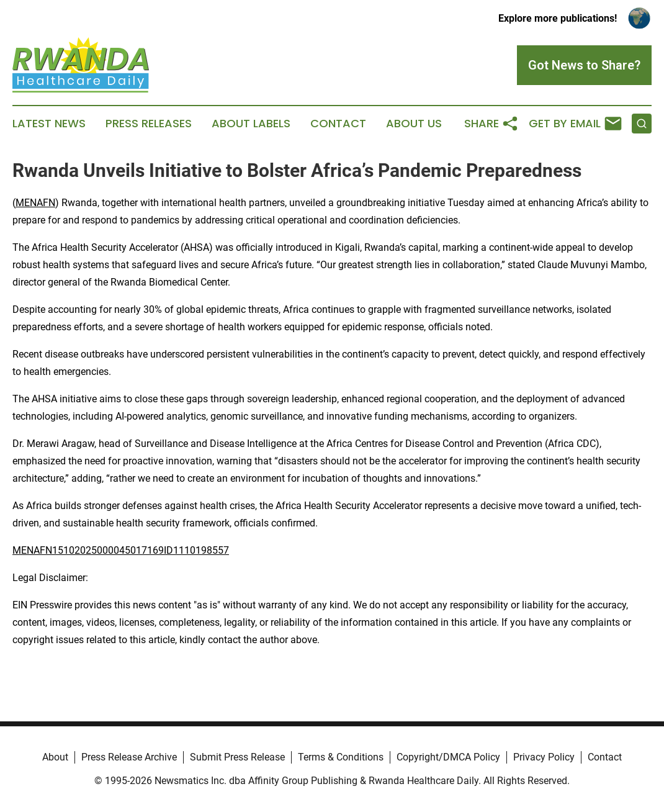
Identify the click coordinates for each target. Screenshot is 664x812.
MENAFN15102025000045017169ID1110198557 (121, 550)
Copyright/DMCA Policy (448, 757)
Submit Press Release (237, 757)
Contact (338, 124)
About (55, 757)
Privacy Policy (544, 757)
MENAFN (35, 203)
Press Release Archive (129, 757)
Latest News (49, 124)
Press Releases (149, 124)
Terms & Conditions (341, 757)
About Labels (251, 124)
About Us (414, 124)
